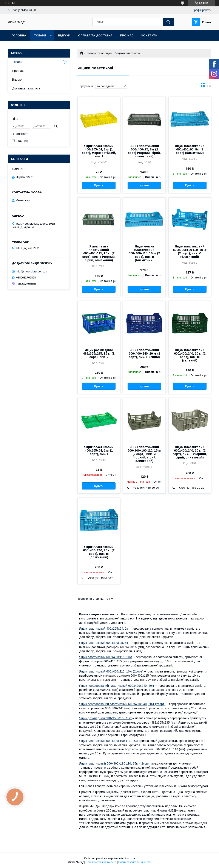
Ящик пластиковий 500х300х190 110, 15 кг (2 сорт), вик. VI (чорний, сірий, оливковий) (144, 454)
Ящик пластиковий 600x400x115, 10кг (106, 657)
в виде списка (209, 86)
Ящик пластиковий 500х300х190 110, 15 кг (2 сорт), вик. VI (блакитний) (190, 252)
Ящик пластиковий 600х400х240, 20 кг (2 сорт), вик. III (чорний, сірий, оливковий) (190, 452)
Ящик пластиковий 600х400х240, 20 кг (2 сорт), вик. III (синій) (144, 353)
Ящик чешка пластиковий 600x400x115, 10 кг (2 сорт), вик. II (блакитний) (144, 253)
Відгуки (64, 35)
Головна (19, 35)
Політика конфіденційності (135, 862)
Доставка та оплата (26, 88)
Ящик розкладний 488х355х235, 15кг (105, 718)
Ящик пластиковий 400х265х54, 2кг (104, 629)
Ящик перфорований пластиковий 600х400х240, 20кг (117, 686)
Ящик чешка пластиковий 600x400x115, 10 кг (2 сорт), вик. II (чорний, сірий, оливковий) (99, 253)
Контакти (149, 35)
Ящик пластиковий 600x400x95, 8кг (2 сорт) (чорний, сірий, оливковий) (144, 151)
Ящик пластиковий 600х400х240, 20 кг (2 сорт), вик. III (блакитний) (99, 552)
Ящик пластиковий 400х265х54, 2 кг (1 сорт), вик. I (99, 450)
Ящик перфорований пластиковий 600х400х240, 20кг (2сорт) (122, 704)
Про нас (127, 35)
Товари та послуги (99, 53)
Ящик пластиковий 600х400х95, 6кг (104, 643)
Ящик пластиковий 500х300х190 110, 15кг (109, 741)
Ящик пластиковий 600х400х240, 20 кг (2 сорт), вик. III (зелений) (190, 355)
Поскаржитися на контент (101, 862)
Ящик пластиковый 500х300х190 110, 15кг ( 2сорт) (115, 763)
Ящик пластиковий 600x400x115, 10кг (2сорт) (111, 671)
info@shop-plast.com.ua (32, 271)
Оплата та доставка (95, 35)
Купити (99, 185)
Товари (40, 35)
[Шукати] (168, 22)
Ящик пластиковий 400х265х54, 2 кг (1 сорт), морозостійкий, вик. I (99, 151)
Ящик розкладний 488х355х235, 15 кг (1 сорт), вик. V (99, 353)
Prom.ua (130, 858)
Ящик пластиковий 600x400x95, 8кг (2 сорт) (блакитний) (190, 149)
